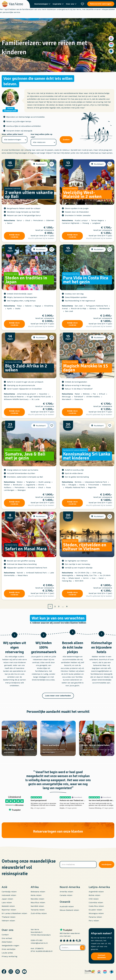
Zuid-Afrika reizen (39, 913)
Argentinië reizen (96, 892)
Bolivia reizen (94, 895)
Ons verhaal (7, 938)
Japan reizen (7, 899)
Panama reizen (95, 917)
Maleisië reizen (8, 906)
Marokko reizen (37, 899)
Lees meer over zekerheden (58, 696)
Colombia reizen (96, 902)
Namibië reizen (37, 906)
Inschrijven (107, 864)
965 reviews (19, 805)
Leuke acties (7, 953)
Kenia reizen (36, 895)
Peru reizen (94, 921)
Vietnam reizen (8, 921)
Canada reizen (66, 895)
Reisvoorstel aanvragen (101, 4)
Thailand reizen (9, 917)
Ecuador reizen (95, 910)
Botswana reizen (38, 892)
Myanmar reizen (9, 910)
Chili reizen (94, 899)
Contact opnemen (101, 956)
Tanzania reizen (38, 910)
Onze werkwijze (9, 949)
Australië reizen (67, 906)
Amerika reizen (66, 892)
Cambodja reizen (9, 892)
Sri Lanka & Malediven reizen (14, 913)
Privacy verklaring (9, 956)
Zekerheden (7, 942)
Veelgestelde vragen (10, 946)
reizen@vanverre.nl (39, 943)
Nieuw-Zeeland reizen (69, 910)
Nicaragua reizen (96, 913)
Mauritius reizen (38, 902)
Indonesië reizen (9, 895)
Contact (5, 935)
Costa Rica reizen (96, 906)
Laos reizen (7, 902)
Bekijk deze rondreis (14, 236)
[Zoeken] (82, 948)
